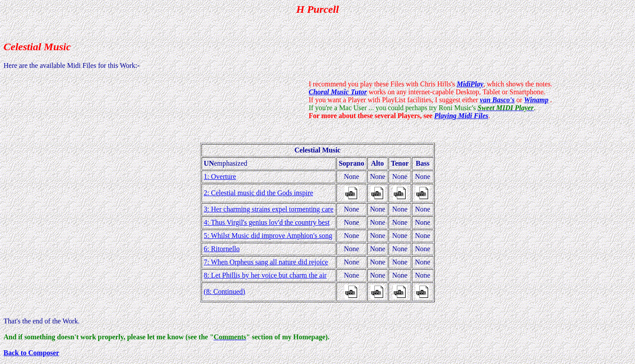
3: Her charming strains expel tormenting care (269, 209)
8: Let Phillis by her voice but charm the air (265, 275)
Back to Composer (31, 353)
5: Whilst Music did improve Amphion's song (268, 236)
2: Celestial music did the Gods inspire (258, 193)
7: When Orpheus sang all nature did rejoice (266, 262)
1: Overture (220, 176)
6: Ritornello (222, 249)
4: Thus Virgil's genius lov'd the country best (267, 222)
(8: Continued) (224, 292)
